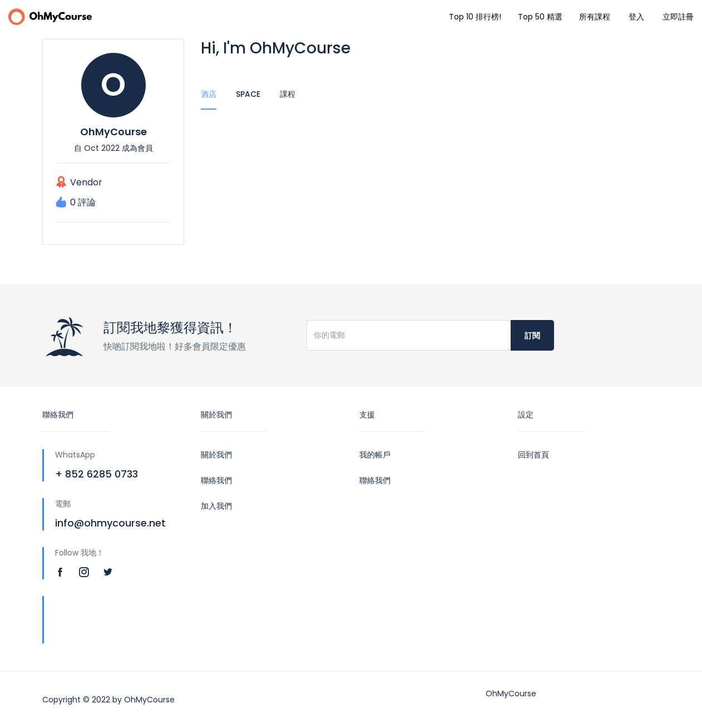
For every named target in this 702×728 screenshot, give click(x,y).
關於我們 (216, 455)
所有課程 (595, 17)
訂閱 (532, 336)
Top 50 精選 (540, 17)
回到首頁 (533, 455)
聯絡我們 (216, 480)
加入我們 (216, 506)
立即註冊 (678, 17)
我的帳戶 (375, 455)
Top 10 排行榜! (475, 17)
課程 (288, 94)
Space (248, 94)
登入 (636, 17)
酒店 (209, 94)
